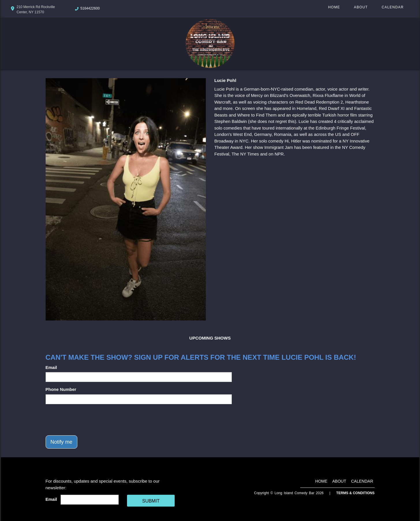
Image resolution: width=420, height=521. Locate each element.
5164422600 (90, 8)
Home (334, 7)
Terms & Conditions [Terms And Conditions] (355, 493)
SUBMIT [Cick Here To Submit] (151, 501)
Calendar (393, 7)
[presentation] (89, 420)
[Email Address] (90, 500)
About (361, 7)
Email (51, 367)
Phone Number (61, 389)
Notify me (61, 442)
